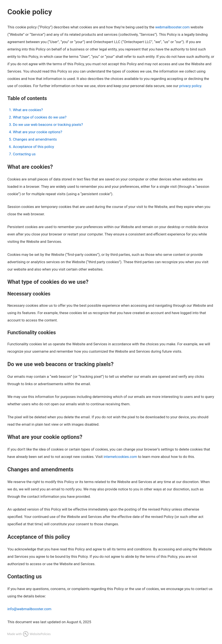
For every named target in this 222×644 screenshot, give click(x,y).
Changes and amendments (35, 139)
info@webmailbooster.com (29, 609)
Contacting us (24, 154)
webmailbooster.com (172, 27)
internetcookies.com (120, 457)
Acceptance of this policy (33, 147)
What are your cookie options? (37, 132)
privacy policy (190, 86)
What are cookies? (28, 110)
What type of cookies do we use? (40, 117)
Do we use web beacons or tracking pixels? (48, 125)
